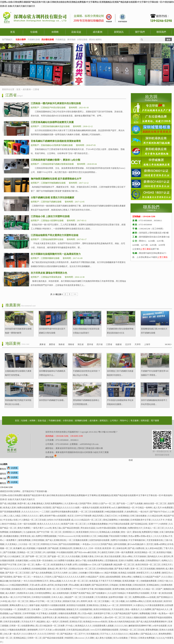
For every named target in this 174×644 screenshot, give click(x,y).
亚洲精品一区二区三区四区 (30, 552)
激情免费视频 (25, 540)
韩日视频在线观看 (103, 589)
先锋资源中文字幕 (102, 613)
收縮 (131, 460)
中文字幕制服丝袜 (137, 540)
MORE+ (168, 344)
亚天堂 (150, 544)
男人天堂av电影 (85, 613)
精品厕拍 (41, 622)
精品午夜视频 (111, 573)
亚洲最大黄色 (88, 556)
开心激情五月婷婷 (106, 552)
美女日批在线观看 (113, 556)
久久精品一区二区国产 (152, 589)
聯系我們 (161, 32)
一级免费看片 (11, 540)
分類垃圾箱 (82, 40)
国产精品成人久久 (149, 634)
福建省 (119, 344)
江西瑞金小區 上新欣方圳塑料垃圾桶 (50, 216)
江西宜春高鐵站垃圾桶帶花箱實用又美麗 (52, 122)
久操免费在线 (131, 512)
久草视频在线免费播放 (98, 524)
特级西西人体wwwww (75, 638)
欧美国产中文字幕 (8, 565)
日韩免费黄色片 (153, 561)
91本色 (4, 601)
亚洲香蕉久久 (69, 532)
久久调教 (90, 638)
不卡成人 (70, 626)
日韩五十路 (163, 581)
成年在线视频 (120, 544)
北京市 (128, 344)
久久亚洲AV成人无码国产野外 (78, 504)
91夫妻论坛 (139, 605)
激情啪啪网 (33, 630)
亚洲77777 (154, 524)
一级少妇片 (144, 512)
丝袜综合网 (122, 548)
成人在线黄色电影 (61, 593)
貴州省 (90, 344)
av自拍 (32, 561)
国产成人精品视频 (8, 504)
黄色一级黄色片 (133, 609)
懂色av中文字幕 (37, 601)
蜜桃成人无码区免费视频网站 (50, 504)
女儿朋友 (73, 573)
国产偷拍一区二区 (22, 577)
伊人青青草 (82, 601)
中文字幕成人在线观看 (47, 613)
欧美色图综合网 (134, 589)
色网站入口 (167, 561)
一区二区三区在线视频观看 (92, 512)
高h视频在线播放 (11, 536)
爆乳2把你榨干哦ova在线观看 (53, 516)
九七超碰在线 (30, 532)
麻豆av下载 (81, 561)
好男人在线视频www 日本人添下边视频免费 (93, 565)
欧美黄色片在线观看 (76, 605)
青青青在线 (26, 536)
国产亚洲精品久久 (165, 597)
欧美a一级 (8, 597)
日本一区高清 (95, 548)
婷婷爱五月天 (143, 573)
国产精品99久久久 (161, 609)
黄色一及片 (126, 532)
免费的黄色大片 (135, 528)
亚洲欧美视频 (126, 585)
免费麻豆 (137, 577)
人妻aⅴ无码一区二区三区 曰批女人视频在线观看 (125, 618)
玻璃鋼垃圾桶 (81, 421)
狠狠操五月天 (73, 609)
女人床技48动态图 (154, 548)
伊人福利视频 (49, 552)
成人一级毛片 (53, 622)
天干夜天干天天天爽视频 (110, 581)
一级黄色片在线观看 (90, 508)
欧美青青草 (105, 508)
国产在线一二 (123, 504)
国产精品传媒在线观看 (53, 638)
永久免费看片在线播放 (64, 561)
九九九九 (160, 638)
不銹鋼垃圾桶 (34, 40)
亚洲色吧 (64, 622)
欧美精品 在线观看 (127, 573)
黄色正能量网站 (111, 520)
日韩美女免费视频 (147, 638)
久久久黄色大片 (29, 634)
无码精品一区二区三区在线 (132, 630)
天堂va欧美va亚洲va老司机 (42, 585)
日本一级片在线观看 (27, 524)
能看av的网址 (160, 544)
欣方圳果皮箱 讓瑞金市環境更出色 (49, 273)
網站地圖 (49, 457)
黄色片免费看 (24, 528)
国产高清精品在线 (139, 524)
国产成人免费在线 (136, 548)
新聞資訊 (119, 32)
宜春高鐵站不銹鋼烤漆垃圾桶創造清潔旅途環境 (56, 141)
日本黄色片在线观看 (41, 597)
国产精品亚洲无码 (100, 585)
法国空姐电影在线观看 (99, 540)
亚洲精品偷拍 (153, 585)
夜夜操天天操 (69, 601)
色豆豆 (71, 516)
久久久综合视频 (73, 556)
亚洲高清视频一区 (131, 581)
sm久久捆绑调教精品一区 (123, 508)
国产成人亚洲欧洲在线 (56, 540)
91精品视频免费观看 (19, 585)
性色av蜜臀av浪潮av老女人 (141, 536)
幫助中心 (124, 421)
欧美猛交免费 (62, 585)
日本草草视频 (29, 613)
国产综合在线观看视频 (69, 544)
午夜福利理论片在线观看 (138, 593)
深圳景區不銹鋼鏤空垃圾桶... (52, 400)
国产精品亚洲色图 (71, 528)
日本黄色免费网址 (43, 593)
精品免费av (135, 634)
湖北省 (81, 344)
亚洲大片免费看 (126, 561)
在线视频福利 (16, 532)
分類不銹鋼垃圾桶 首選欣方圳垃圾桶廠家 (53, 198)
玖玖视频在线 (93, 634)
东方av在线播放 (120, 638)
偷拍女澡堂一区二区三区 (155, 504)
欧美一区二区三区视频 (99, 601)
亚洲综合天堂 (76, 622)
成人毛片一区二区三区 (18, 601)
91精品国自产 (93, 577)
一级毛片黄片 (38, 528)
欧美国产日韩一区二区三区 (74, 524)
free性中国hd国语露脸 (106, 528)
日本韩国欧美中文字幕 (141, 520)
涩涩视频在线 (112, 561)
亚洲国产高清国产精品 (81, 593)
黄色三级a (57, 528)
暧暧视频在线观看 (110, 630)
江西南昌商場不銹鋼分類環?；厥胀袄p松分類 (55, 160)
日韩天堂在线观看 (12, 622)
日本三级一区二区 (26, 565)
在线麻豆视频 (22, 561)
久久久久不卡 (159, 520)
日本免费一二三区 (40, 609)
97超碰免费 (42, 548)
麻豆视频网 (86, 585)
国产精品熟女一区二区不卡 (73, 634)
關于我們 (140, 32)
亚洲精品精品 (20, 638)
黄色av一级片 (167, 613)
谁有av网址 (127, 577)
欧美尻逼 (94, 581)
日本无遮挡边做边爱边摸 (78, 630)
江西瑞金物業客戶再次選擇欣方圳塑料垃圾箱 (55, 235)
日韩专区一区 (53, 634)
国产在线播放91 (99, 593)
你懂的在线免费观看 (68, 613)
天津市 (138, 344)
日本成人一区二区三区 (154, 528)
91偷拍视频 (124, 520)
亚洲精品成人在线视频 (110, 532)
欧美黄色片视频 (164, 552)
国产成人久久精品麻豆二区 (12, 556)
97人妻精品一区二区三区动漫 (33, 520)
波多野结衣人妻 (50, 618)
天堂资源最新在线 (155, 540)
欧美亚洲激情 (83, 532)
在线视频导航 (86, 609)
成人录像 (31, 504)
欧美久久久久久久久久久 (49, 524)
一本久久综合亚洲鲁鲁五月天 (35, 581)
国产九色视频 (137, 504)
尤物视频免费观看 (149, 581)
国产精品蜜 (53, 548)
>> (75, 294)
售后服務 (135, 421)
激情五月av (167, 573)
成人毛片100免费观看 (163, 508)
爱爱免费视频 (152, 630)
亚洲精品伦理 (66, 548)
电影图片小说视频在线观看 (53, 605)
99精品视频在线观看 (114, 512)
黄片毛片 (64, 569)
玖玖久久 (94, 532)
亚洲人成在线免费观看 (110, 577)
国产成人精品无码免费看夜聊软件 (152, 622)
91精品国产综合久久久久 (81, 618)
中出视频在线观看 (65, 552)
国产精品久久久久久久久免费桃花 (16, 569)
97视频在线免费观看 (17, 630)
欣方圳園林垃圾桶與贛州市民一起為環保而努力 (56, 254)
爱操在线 (137, 532)
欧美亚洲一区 (109, 548)
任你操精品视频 (39, 569)
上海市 (147, 344)
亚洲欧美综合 (93, 605)
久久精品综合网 (155, 516)
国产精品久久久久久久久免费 (66, 508)
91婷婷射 (164, 524)
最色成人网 (53, 569)
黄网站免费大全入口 (19, 605)
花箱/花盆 (76, 32)
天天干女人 (105, 634)
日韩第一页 (15, 626)
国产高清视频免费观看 (10, 512)
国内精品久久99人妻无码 (159, 556)
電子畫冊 (155, 421)
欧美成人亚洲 (10, 508)
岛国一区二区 (6, 638)
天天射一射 (156, 593)
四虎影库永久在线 (26, 593)
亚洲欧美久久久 (81, 548)
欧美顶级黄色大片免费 (62, 565)
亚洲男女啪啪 (119, 589)
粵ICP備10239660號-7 (108, 432)
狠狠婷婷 (160, 569)
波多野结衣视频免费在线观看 (65, 512)
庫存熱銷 (71, 40)
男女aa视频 (74, 585)
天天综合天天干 (29, 622)
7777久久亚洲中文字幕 (84, 589)
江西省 (36, 89)
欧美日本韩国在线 (102, 609)
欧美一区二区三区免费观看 (60, 589)
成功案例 (98, 32)
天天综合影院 (118, 609)
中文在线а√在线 (11, 520)
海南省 (62, 344)
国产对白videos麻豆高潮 (85, 552)
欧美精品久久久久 (84, 626)
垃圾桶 (34, 32)
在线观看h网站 (28, 626)
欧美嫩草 (18, 548)
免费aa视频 (140, 561)
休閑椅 (55, 32)
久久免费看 (156, 573)
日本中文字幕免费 (83, 516)
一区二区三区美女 (54, 601)
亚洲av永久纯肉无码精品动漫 (122, 622)
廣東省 (42, 344)
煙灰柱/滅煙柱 (95, 40)
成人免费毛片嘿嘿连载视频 (44, 536)
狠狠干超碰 (35, 605)
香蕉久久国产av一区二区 (104, 504)
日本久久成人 (58, 597)
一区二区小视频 (118, 601)
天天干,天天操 (46, 630)
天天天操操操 (140, 556)
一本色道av (86, 544)
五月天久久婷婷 (61, 573)
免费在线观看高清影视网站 (30, 508)
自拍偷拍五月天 (19, 589)
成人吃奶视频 (29, 548)
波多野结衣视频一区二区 (120, 597)
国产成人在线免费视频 (42, 573)
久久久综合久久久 (120, 634)
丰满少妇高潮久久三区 (86, 536)
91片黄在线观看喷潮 (155, 605)
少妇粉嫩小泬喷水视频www (91, 573)
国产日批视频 (10, 552)
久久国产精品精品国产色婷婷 (125, 613)
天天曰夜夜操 (102, 597)
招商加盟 (145, 421)
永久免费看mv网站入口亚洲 (139, 601)
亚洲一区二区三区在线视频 (143, 569)
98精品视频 (103, 536)
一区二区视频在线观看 (78, 540)
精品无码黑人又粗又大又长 (105, 516)
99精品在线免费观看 (37, 589)
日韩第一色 (155, 613)
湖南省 (71, 344)
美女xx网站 (128, 556)
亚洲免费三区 (24, 609)
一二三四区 (45, 512)
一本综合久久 (38, 577)
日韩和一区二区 (35, 638)
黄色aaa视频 (55, 581)
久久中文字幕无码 (22, 597)
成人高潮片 (11, 593)
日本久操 (99, 556)
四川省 (100, 344)
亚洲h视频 (122, 528)
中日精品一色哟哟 (144, 508)
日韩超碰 (114, 585)
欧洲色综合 (64, 618)
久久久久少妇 (121, 626)
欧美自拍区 (158, 601)
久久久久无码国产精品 (103, 544)
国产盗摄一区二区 (56, 556)
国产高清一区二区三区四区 (18, 573)
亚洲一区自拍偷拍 (45, 561)
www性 (48, 528)
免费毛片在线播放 (119, 540)
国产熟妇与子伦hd (158, 512)
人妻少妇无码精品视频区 (12, 618)
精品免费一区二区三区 (124, 565)
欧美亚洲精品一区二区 (146, 552)
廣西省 (52, 344)
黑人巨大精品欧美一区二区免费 (50, 626)
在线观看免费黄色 (33, 618)
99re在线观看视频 (57, 609)
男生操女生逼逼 (88, 528)
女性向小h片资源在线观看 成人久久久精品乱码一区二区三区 (75, 520)
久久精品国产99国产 (152, 577)
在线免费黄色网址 (96, 561)
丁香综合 (133, 638)
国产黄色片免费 (122, 569)
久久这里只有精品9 (117, 593)
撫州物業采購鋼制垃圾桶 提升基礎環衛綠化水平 (56, 179)
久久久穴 (42, 634)
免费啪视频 (144, 613)
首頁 (13, 32)
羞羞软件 (98, 618)
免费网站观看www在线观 (144, 597)
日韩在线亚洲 (139, 585)
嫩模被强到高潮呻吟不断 (140, 626)
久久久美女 (167, 577)
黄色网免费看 (165, 634)
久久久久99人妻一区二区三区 (75, 581)
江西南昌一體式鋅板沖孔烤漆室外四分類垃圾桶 (56, 103)
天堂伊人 (49, 577)
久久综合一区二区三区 (30, 544)
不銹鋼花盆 (60, 40)
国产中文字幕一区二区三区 (49, 532)
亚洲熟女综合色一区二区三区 (82, 569)
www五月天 (96, 630)
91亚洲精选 (124, 516)
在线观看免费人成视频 (104, 626)
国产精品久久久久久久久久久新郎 (70, 577)
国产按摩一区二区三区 (36, 556)
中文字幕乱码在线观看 (120, 524)
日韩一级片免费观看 (125, 552)
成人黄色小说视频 (104, 638)
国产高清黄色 (6, 577)
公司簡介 (114, 421)
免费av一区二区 (43, 565)
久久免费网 (146, 609)
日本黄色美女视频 (105, 569)
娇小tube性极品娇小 (137, 544)
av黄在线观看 (59, 630)
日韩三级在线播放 (139, 516)
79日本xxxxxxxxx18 (66, 536)
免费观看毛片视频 (150, 532)
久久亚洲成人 (12, 544)
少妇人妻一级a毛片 (12, 634)
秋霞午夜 (22, 504)
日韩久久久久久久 (30, 516)
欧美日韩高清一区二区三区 (148, 565)
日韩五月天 (167, 565)
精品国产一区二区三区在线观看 (80, 597)
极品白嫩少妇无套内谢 (10, 581)
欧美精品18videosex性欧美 (95, 622)
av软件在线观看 (160, 626)
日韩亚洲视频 (38, 540)
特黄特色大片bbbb (49, 544)
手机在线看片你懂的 (118, 536)
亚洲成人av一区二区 (110, 605)
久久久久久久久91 (30, 512)
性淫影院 (47, 508)
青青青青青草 (126, 605)
